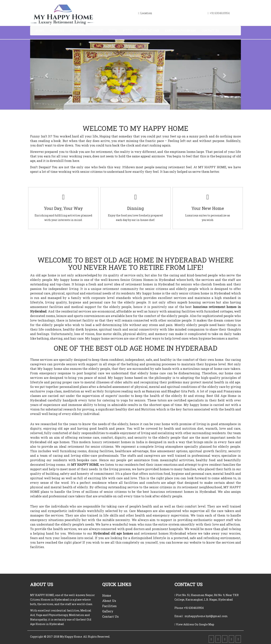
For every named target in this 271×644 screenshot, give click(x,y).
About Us (57, 31)
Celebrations (149, 31)
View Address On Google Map (195, 624)
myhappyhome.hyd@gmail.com (206, 616)
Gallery (97, 31)
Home (40, 31)
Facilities (77, 31)
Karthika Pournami (180, 31)
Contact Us (210, 31)
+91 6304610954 (194, 608)
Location (145, 13)
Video (113, 31)
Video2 (128, 31)
